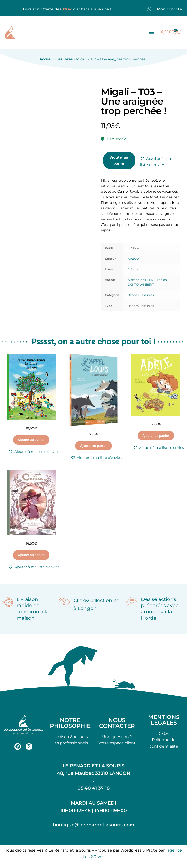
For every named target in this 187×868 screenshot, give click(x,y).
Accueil (46, 59)
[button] (151, 32)
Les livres (65, 59)
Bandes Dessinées (141, 295)
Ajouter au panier (119, 160)
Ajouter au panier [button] (31, 440)
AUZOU (133, 259)
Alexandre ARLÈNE (141, 280)
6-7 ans (133, 269)
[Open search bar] (180, 32)
